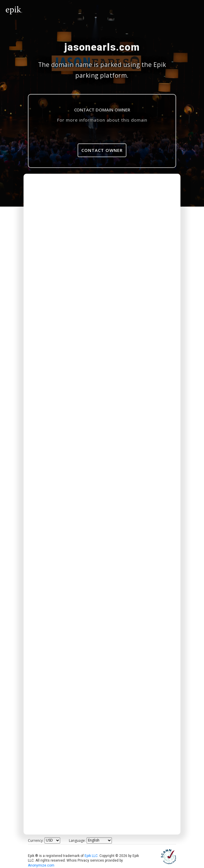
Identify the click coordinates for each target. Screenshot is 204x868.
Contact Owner (102, 150)
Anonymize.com (41, 865)
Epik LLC (91, 856)
